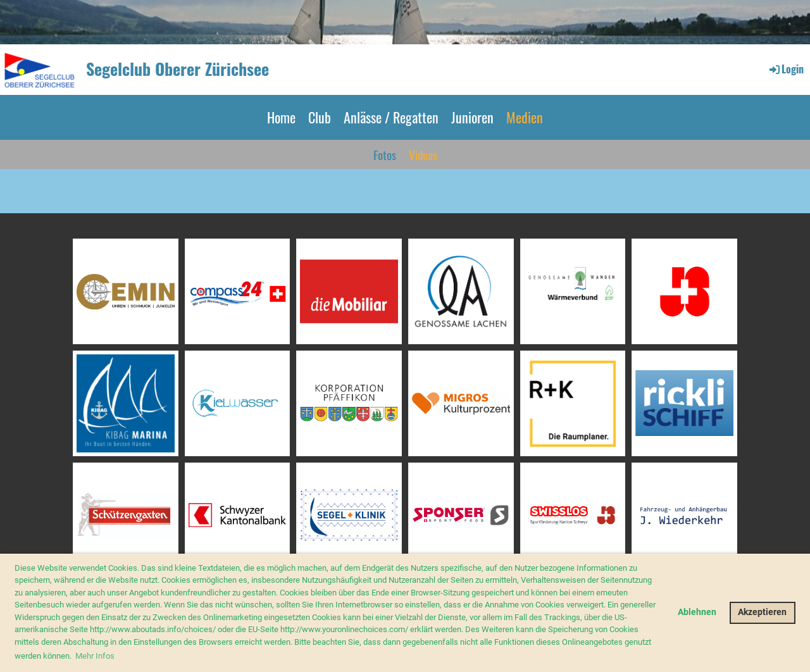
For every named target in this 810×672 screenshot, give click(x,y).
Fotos (385, 154)
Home (281, 117)
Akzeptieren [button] (762, 612)
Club (320, 117)
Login (786, 69)
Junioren (472, 117)
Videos (423, 154)
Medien (525, 117)
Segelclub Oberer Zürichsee (178, 69)
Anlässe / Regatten (391, 117)
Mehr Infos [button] (95, 656)
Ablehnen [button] (697, 612)
